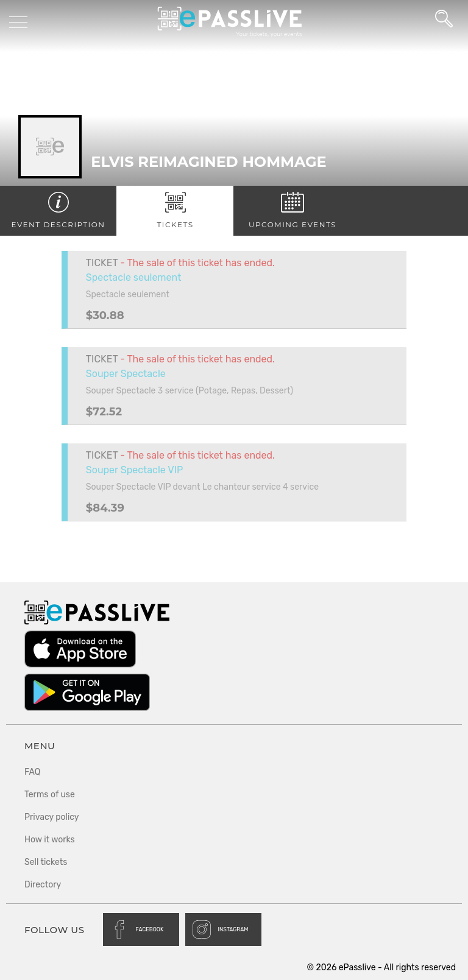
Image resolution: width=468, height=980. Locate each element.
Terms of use (50, 795)
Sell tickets (46, 862)
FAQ (32, 772)
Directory (43, 885)
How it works (50, 840)
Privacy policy (52, 817)
